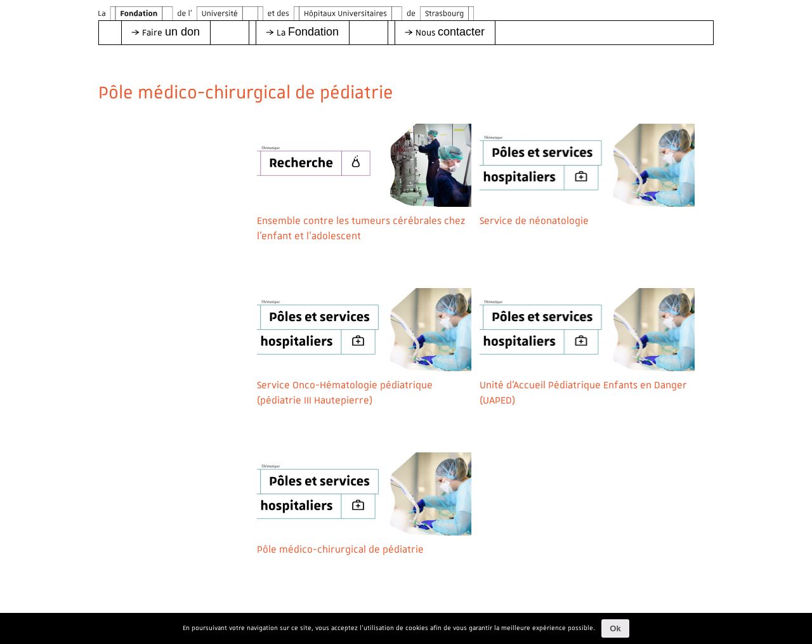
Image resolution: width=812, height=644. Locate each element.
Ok (615, 628)
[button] (166, 33)
